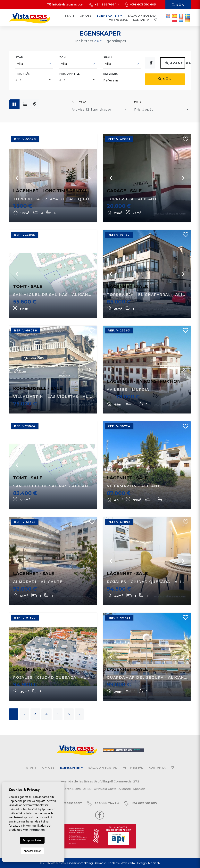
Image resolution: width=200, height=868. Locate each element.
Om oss (85, 16)
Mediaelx (154, 863)
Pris (138, 102)
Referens (111, 74)
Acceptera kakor (32, 840)
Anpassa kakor (32, 851)
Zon (63, 57)
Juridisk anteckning (80, 863)
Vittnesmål (118, 20)
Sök (178, 5)
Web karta (128, 863)
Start (70, 16)
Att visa (79, 102)
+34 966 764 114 (104, 4)
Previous (17, 178)
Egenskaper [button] (109, 16)
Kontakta (141, 20)
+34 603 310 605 (140, 4)
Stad (19, 57)
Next (89, 178)
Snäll (108, 57)
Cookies (113, 863)
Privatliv (100, 863)
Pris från (23, 74)
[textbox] (34, 64)
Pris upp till (70, 74)
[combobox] (34, 64)
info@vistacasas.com (66, 4)
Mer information (34, 830)
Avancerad (175, 63)
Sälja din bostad (142, 16)
